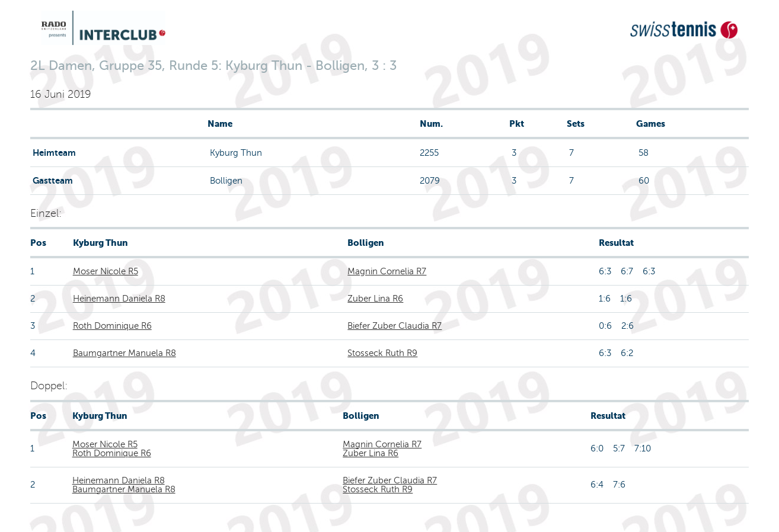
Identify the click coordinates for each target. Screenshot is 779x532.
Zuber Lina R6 (375, 299)
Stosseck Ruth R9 (382, 353)
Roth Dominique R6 (112, 326)
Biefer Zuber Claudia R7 (395, 326)
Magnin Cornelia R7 (387, 271)
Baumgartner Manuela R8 (124, 353)
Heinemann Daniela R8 (119, 299)
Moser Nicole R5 (106, 271)
